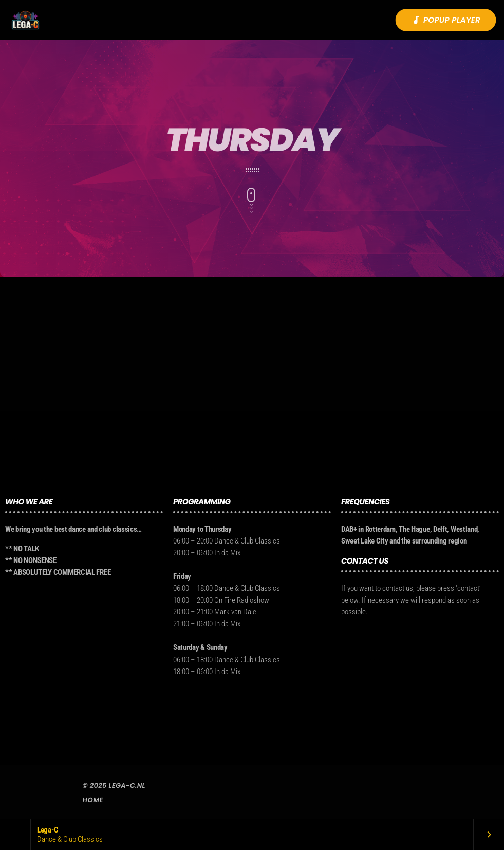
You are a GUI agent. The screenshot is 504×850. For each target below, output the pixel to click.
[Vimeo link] (25, 20)
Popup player (446, 20)
